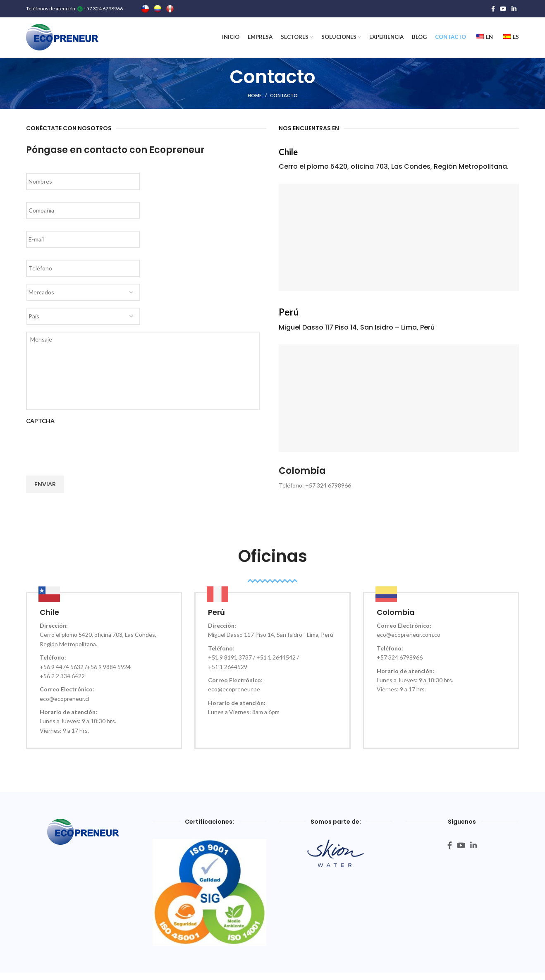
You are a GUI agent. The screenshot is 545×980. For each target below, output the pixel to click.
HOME (255, 98)
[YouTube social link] (503, 9)
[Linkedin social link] (514, 9)
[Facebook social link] (493, 9)
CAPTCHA (40, 424)
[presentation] (89, 449)
